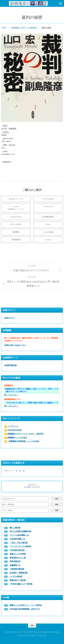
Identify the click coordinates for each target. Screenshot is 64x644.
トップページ (13, 426)
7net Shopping (48, 199)
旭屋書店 (16, 232)
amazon (48, 240)
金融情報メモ (15, 565)
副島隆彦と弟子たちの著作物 (24, 28)
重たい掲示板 (15, 528)
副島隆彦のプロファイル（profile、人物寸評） (26, 434)
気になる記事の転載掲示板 (20, 531)
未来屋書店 (16, 240)
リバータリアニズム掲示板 (20, 546)
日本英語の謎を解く (18, 550)
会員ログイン (10, 318)
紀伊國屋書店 (48, 217)
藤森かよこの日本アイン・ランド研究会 (26, 605)
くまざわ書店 (48, 232)
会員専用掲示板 (10, 365)
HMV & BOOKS (16, 224)
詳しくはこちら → (12, 395)
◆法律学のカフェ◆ (18, 558)
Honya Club (48, 206)
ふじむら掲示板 (16, 576)
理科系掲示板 (15, 561)
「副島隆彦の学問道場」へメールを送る (23, 441)
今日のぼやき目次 (15, 430)
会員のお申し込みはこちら (15, 345)
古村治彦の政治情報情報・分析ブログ (25, 609)
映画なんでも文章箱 (18, 554)
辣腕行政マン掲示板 (18, 580)
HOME (4, 28)
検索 (57, 499)
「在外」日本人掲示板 (19, 543)
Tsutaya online (16, 217)
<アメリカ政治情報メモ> (20, 535)
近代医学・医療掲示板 (19, 573)
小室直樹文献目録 (17, 569)
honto (48, 224)
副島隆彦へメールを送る (17, 438)
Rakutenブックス (16, 199)
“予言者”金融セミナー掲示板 (21, 584)
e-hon (16, 208)
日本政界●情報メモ (17, 539)
